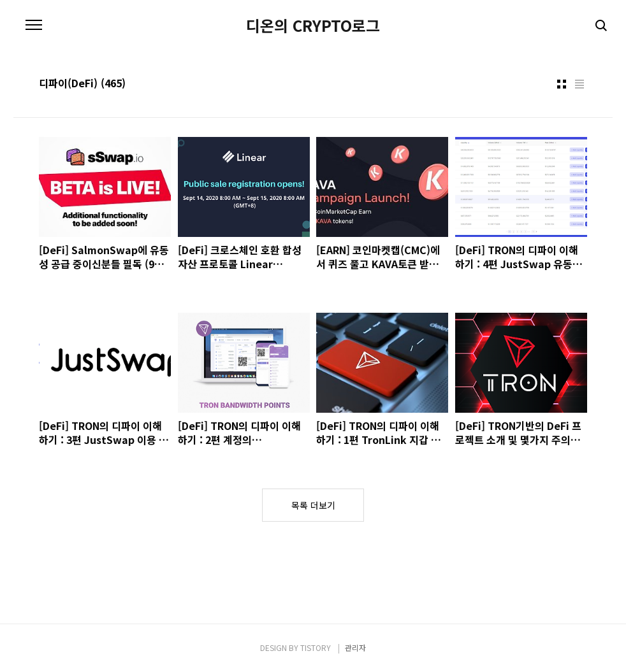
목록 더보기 (313, 505)
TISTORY (316, 647)
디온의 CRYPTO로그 (313, 25)
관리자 (355, 647)
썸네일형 (562, 84)
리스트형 (579, 84)
